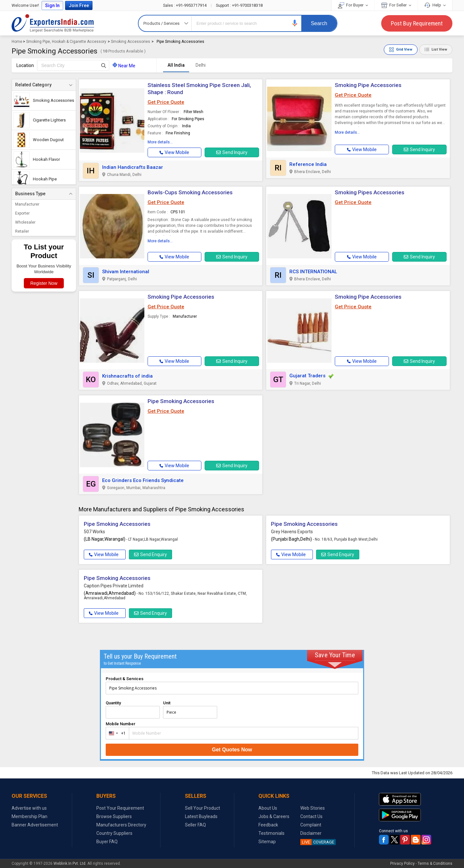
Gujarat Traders (307, 376)
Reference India (308, 164)
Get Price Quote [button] (166, 102)
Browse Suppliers (114, 816)
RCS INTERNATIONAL (313, 272)
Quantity (113, 703)
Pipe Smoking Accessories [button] (181, 401)
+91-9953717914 (185, 5)
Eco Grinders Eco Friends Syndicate (143, 480)
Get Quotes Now (232, 750)
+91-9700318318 (239, 5)
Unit (167, 703)
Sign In (52, 5)
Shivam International (126, 272)
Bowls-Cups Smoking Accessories (190, 192)
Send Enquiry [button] (150, 555)
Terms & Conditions (435, 863)
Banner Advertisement (35, 825)
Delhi (201, 65)
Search (319, 23)
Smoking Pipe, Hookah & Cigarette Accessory (66, 42)
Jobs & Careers (274, 816)
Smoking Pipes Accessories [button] (370, 192)
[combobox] (116, 733)
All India (176, 65)
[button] (295, 23)
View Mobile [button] (104, 555)
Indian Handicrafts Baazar (133, 167)
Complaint (311, 825)
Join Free (79, 5)
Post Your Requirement (120, 808)
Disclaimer (311, 833)
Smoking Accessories (130, 42)
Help (435, 5)
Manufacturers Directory (121, 825)
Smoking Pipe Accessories (368, 85)
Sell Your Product (203, 808)
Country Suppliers (114, 833)
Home (17, 42)
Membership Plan (29, 816)
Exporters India (53, 23)
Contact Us (311, 816)
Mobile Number (121, 724)
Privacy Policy (402, 863)
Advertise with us (29, 808)
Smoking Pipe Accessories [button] (181, 297)
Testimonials (271, 833)
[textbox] (73, 65)
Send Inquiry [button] (232, 152)
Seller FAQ (195, 825)
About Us (268, 808)
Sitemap (267, 842)
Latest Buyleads (201, 816)
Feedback (268, 825)
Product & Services (125, 679)
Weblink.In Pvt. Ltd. (70, 863)
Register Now (44, 283)
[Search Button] (104, 65)
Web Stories (313, 808)
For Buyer (353, 5)
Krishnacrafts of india (127, 376)
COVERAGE (317, 842)
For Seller (396, 5)
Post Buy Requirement (417, 23)
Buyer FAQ (107, 842)
